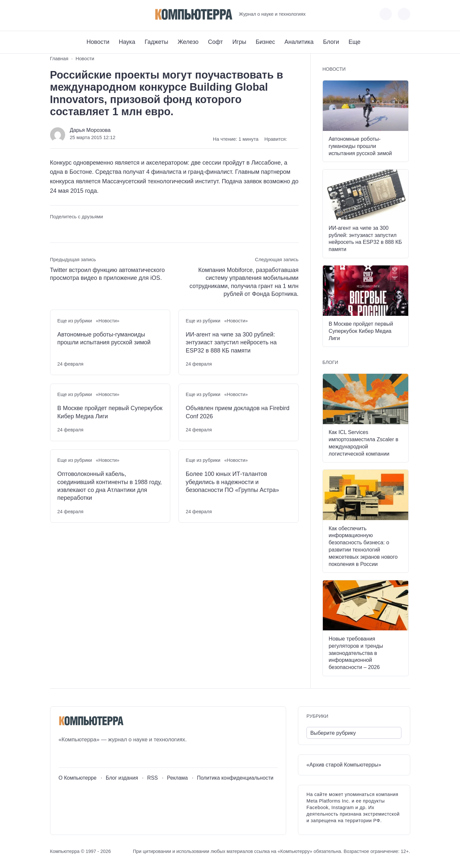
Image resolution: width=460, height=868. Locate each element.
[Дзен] (91, 14)
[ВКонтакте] (55, 14)
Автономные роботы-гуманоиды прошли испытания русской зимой (104, 338)
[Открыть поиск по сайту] (404, 14)
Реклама (177, 778)
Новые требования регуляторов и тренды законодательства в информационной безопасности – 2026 (356, 653)
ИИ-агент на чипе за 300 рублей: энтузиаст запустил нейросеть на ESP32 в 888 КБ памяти (231, 343)
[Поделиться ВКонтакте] (55, 229)
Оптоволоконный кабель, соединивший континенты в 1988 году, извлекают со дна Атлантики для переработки (110, 486)
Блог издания (122, 778)
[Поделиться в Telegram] (67, 229)
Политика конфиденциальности (235, 778)
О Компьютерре (78, 778)
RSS (152, 778)
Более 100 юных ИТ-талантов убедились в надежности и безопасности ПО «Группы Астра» (232, 482)
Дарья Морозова (90, 130)
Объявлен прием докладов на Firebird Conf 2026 (238, 412)
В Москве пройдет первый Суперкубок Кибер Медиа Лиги (110, 412)
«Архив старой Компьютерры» (344, 765)
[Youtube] (67, 14)
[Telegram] (79, 14)
